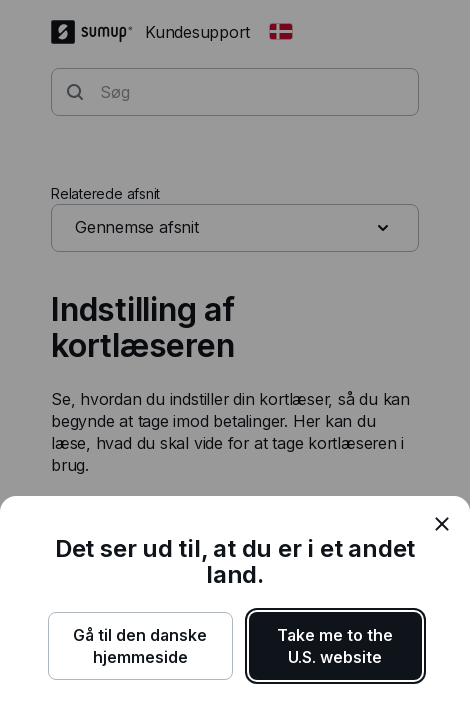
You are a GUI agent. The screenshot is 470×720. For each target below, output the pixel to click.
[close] (442, 524)
